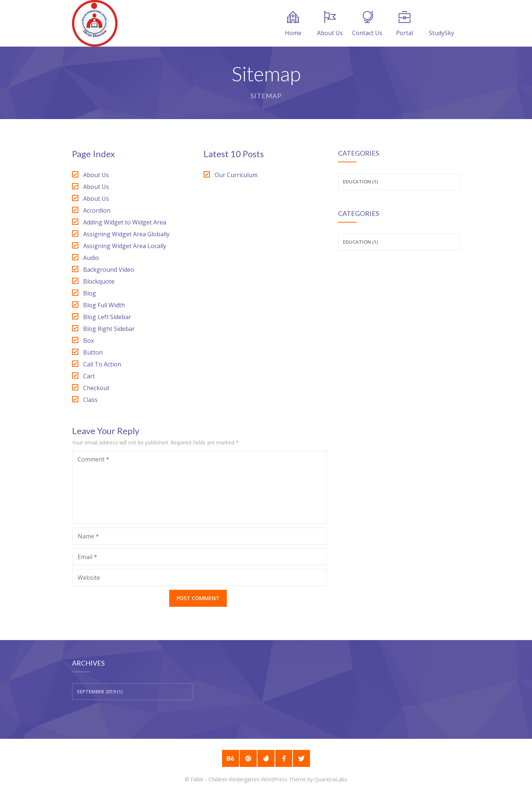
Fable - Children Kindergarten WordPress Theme (248, 779)
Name (88, 536)
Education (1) (360, 182)
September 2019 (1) (100, 691)
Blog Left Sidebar (107, 317)
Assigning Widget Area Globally (126, 234)
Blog (90, 293)
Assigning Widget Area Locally (125, 246)
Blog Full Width (104, 305)
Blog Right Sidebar (109, 329)
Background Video (109, 270)
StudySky (441, 24)
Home (293, 24)
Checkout (96, 388)
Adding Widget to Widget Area (125, 222)
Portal (405, 24)
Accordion (97, 210)
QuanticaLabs (331, 779)
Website (89, 578)
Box (88, 341)
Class (90, 400)
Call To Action (102, 364)
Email (87, 557)
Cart (89, 376)
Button (93, 352)
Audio (91, 258)
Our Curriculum (236, 175)
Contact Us (367, 24)
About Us (330, 24)
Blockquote (99, 281)
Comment (93, 459)
